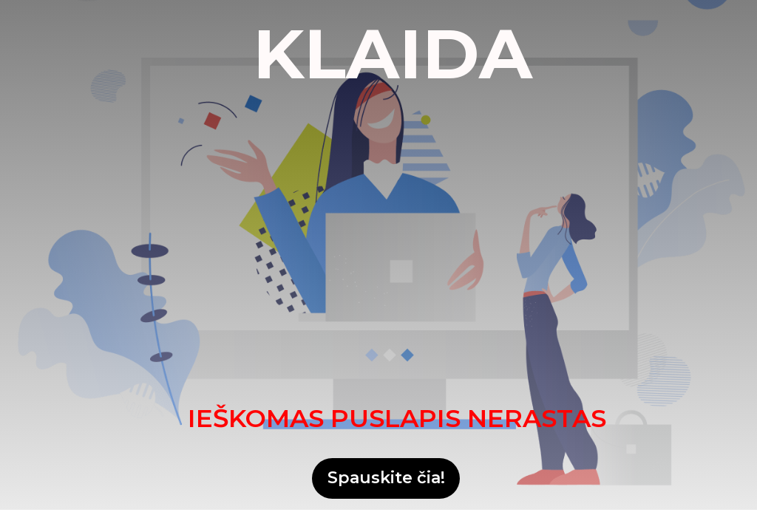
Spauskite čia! (386, 478)
